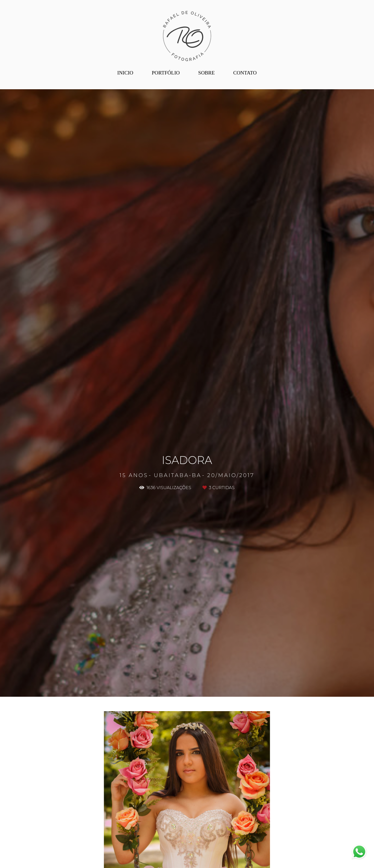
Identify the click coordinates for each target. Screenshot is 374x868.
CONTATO (245, 73)
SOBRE (207, 73)
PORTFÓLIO (166, 73)
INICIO (125, 73)
